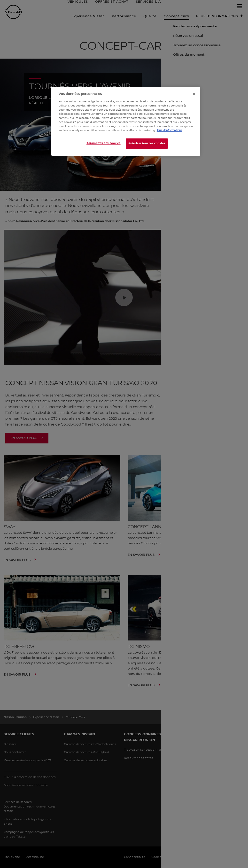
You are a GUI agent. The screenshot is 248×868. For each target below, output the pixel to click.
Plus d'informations (170, 130)
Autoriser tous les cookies (147, 143)
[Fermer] (194, 94)
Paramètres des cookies (104, 143)
